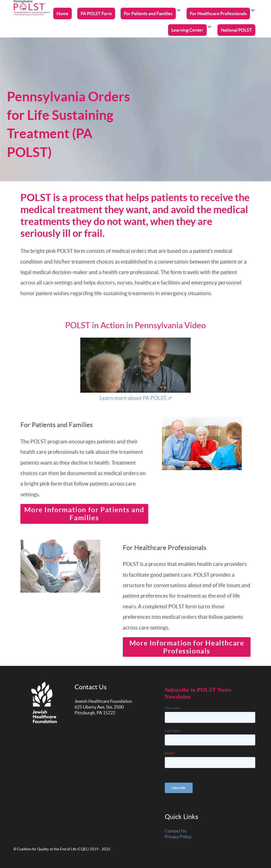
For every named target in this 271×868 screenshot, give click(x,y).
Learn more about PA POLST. (135, 398)
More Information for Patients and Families (84, 514)
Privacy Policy (178, 837)
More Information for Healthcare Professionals (187, 647)
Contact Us (176, 831)
